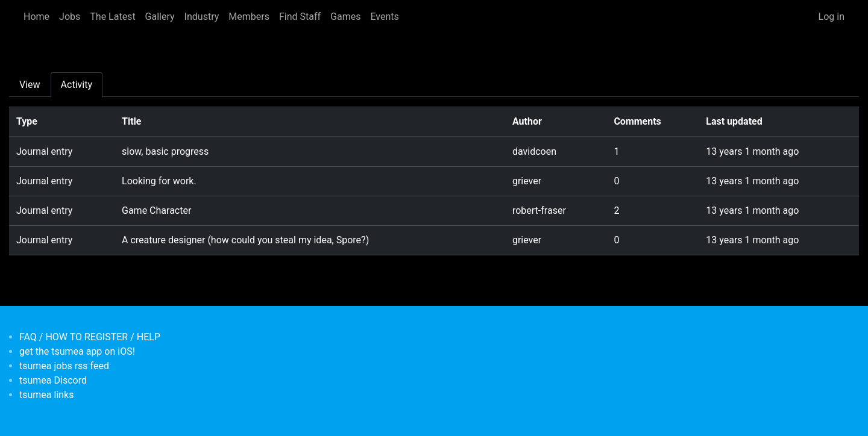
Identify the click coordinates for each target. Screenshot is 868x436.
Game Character (156, 210)
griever (527, 181)
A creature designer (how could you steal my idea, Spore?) (245, 240)
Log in (832, 17)
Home (36, 17)
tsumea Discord (53, 380)
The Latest (112, 17)
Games (345, 17)
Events (384, 17)
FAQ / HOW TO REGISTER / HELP (90, 337)
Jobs (70, 17)
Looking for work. (159, 181)
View (30, 85)
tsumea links (46, 395)
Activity (77, 85)
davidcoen (534, 151)
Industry (202, 17)
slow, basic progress (165, 151)
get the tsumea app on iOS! (77, 351)
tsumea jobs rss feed (64, 366)
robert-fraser (539, 210)
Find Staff (300, 17)
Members (249, 17)
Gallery (160, 17)
